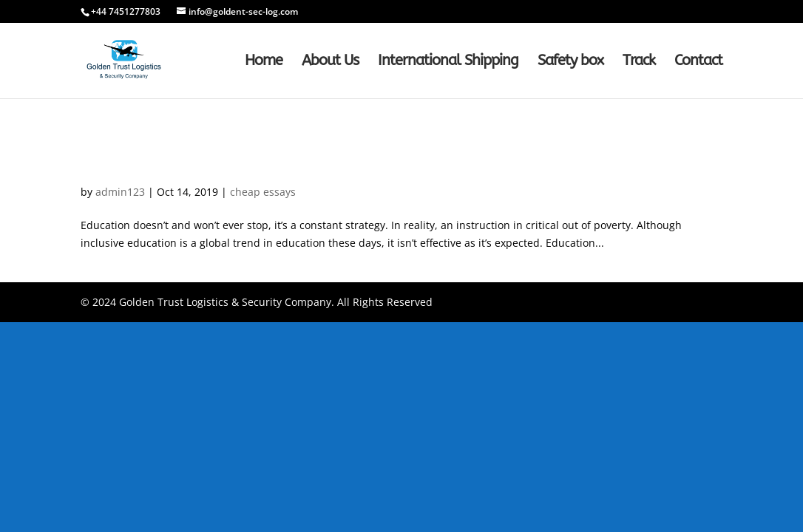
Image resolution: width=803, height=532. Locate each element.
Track (639, 62)
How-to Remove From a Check (204, 167)
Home (264, 62)
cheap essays (263, 192)
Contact (698, 62)
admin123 (120, 192)
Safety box (570, 62)
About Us (330, 62)
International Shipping (448, 62)
